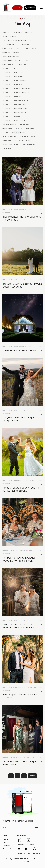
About (5, 840)
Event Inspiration (11, 56)
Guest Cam (22, 64)
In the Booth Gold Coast (14, 80)
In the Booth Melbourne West (16, 92)
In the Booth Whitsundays (15, 120)
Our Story (7, 128)
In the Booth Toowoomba (15, 108)
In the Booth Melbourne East (16, 89)
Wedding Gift (29, 145)
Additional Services (23, 32)
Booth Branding (10, 44)
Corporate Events (11, 52)
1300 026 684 (30, 8)
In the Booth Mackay (12, 84)
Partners (30, 128)
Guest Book (8, 64)
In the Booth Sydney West (15, 104)
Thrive (27, 861)
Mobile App (25, 125)
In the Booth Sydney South (15, 101)
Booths (25, 44)
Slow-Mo (7, 140)
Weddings (7, 149)
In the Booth (9, 68)
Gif (26, 60)
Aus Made (36, 851)
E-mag (19, 851)
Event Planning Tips (12, 60)
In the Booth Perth (11, 96)
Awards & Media (10, 36)
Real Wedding (18, 132)
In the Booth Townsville (14, 113)
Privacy (37, 859)
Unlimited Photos (23, 140)
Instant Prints (9, 125)
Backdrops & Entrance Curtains (17, 40)
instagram (30, 842)
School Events (9, 137)
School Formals (27, 137)
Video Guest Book (11, 145)
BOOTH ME (17, 8)
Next (32, 776)
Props (5, 132)
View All (6, 32)
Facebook (21, 842)
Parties (19, 128)
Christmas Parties (11, 48)
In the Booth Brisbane (13, 76)
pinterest (27, 851)
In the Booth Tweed (12, 116)
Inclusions (7, 845)
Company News (30, 48)
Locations (7, 848)
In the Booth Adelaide (13, 72)
